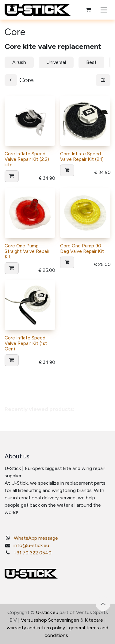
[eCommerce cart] (88, 10)
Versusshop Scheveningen (50, 620)
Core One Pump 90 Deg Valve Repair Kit (82, 248)
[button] (12, 176)
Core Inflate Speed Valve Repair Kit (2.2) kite (27, 159)
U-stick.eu (47, 612)
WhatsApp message (36, 538)
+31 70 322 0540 (33, 553)
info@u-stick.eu (31, 545)
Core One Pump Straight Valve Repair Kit (27, 251)
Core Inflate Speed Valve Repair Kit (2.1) (82, 156)
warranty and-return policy (36, 628)
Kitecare (94, 620)
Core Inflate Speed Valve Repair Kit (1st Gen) (26, 343)
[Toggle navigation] (104, 10)
